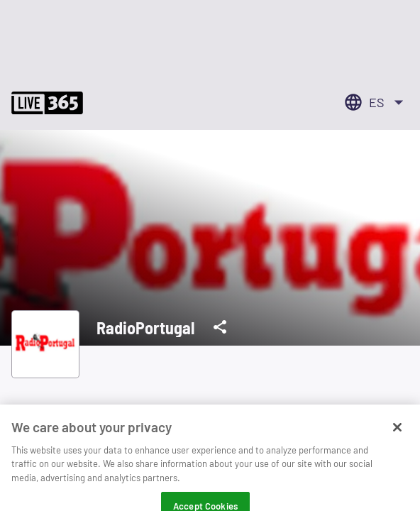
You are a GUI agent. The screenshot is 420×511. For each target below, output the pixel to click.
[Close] (397, 434)
